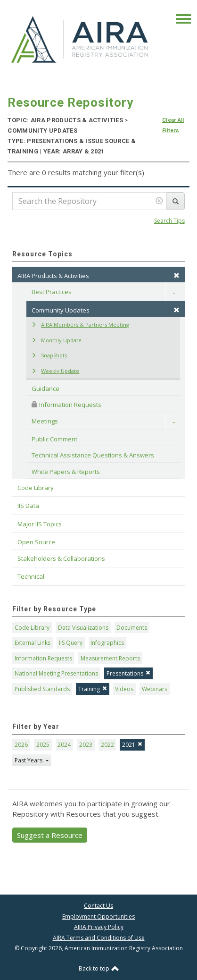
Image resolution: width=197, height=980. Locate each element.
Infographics (107, 643)
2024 (64, 745)
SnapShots (49, 355)
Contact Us (98, 906)
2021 (132, 745)
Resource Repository (70, 102)
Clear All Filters (173, 125)
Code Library (32, 628)
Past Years (29, 760)
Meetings (45, 421)
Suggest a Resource (50, 835)
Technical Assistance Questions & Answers (93, 455)
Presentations (128, 673)
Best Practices (52, 292)
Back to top (99, 968)
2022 (107, 745)
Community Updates (105, 310)
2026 (21, 745)
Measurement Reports (110, 658)
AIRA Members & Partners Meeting (80, 325)
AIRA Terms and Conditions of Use (99, 938)
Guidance (45, 389)
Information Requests (66, 405)
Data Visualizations (83, 628)
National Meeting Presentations (56, 673)
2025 (43, 745)
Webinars (155, 689)
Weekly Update (55, 371)
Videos (124, 689)
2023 (86, 745)
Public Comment (54, 439)
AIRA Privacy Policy (99, 927)
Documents (132, 628)
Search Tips (169, 221)
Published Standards (42, 689)
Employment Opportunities (98, 917)
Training (93, 689)
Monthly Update (56, 340)
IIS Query (71, 643)
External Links (33, 643)
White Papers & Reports (66, 472)
